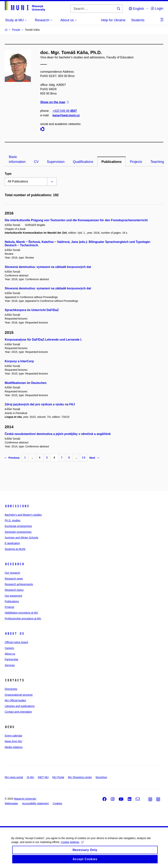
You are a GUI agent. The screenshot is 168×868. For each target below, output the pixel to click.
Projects (136, 162)
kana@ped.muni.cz (66, 115)
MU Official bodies (15, 700)
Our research (12, 573)
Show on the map (55, 102)
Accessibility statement (35, 803)
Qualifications (83, 162)
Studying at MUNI (15, 549)
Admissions (17, 506)
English (136, 9)
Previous (12, 458)
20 (84, 458)
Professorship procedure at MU (23, 619)
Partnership (11, 659)
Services (10, 665)
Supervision (56, 162)
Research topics (14, 590)
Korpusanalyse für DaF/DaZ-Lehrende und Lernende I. (43, 340)
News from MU (13, 741)
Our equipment (13, 596)
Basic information (17, 159)
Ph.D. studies (13, 520)
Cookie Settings (72, 844)
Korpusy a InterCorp (19, 361)
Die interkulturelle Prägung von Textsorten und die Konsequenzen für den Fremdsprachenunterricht (76, 220)
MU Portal (58, 777)
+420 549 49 (65, 111)
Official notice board (16, 642)
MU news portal (14, 777)
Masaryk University (25, 799)
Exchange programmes (18, 526)
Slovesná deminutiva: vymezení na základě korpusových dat (48, 267)
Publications (111, 162)
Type (8, 174)
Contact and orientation (18, 712)
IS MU (30, 777)
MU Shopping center (80, 777)
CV (36, 162)
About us (14, 634)
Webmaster (11, 803)
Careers (9, 648)
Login (157, 8)
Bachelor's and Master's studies (23, 515)
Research (14, 564)
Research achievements (19, 584)
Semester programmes (18, 532)
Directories (11, 689)
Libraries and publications (20, 706)
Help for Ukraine (113, 20)
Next (94, 458)
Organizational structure (19, 695)
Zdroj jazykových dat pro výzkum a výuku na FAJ (40, 404)
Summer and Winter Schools (21, 538)
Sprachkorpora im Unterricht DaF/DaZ (32, 310)
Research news (14, 579)
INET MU (43, 777)
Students (138, 20)
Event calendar (13, 736)
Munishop (101, 777)
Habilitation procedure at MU (21, 613)
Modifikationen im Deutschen (26, 383)
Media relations (14, 747)
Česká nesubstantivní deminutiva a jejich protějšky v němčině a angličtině (58, 434)
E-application (12, 543)
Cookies (57, 803)
